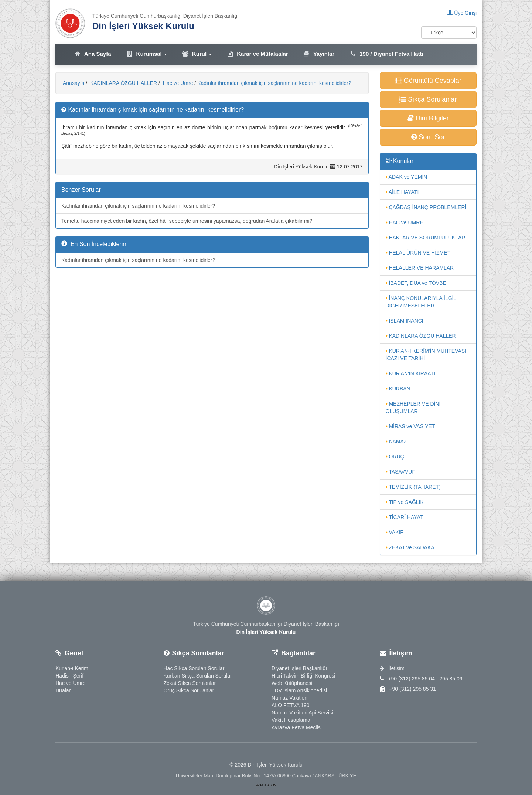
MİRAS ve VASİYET (410, 426)
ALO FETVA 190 (290, 705)
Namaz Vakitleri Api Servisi (302, 713)
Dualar (63, 690)
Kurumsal (146, 54)
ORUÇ (395, 457)
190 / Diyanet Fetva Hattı (386, 54)
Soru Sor (428, 137)
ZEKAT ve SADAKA (410, 547)
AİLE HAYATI (402, 192)
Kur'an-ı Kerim (72, 668)
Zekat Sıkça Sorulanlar (190, 683)
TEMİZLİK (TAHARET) (413, 487)
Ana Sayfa (93, 54)
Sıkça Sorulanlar (428, 99)
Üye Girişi (462, 13)
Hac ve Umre (177, 83)
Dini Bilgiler (428, 118)
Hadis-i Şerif (69, 676)
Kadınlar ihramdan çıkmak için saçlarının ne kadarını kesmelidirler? (274, 83)
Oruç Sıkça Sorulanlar (189, 690)
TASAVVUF (400, 472)
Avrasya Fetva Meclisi (297, 727)
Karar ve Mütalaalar (257, 54)
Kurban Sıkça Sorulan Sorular (198, 676)
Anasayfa (74, 83)
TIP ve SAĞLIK (405, 502)
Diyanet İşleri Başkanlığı (299, 668)
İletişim (392, 668)
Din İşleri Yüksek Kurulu (143, 26)
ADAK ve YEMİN (407, 177)
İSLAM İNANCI (405, 321)
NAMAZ (396, 441)
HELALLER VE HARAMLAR (420, 268)
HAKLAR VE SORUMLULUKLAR (426, 238)
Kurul (197, 54)
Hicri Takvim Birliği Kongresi (303, 676)
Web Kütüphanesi (292, 683)
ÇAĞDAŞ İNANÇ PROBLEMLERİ (426, 207)
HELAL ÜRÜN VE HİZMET (418, 253)
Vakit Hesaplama (291, 720)
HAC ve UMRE (405, 222)
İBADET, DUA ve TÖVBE (416, 283)
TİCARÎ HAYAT (405, 517)
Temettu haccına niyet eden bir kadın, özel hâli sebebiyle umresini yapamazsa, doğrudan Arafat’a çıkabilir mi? (187, 221)
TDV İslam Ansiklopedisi (299, 690)
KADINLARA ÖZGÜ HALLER (123, 83)
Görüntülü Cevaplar (428, 81)
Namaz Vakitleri (289, 698)
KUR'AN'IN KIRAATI (411, 373)
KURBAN (398, 389)
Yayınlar (319, 54)
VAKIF (395, 532)
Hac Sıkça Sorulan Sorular (194, 668)
